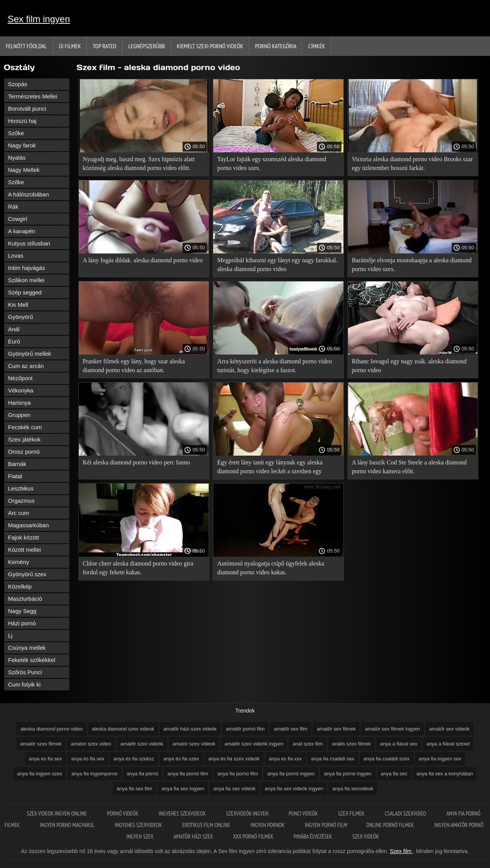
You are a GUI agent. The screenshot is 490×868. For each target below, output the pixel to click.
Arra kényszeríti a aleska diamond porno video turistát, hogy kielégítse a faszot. (274, 366)
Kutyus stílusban (29, 243)
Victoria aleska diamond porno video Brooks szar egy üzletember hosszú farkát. (412, 163)
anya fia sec (394, 774)
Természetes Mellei (33, 96)
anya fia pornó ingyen (291, 774)
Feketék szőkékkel (32, 660)
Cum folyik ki (24, 684)
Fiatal (15, 476)
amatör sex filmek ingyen (392, 729)
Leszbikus (21, 488)
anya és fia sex (88, 759)
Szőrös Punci (25, 672)
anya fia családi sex (332, 759)
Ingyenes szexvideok (183, 813)
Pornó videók (123, 813)
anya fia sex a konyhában (445, 774)
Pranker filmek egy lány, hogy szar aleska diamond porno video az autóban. (134, 366)
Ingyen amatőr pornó (459, 825)
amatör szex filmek (41, 744)
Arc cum (19, 513)
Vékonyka (21, 390)
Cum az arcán (26, 366)
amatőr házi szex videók (190, 729)
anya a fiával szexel (448, 744)
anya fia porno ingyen (348, 774)
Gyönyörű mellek (30, 354)
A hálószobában (29, 194)
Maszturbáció (25, 599)
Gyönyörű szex (27, 574)
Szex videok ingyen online (57, 813)
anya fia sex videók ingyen (294, 789)
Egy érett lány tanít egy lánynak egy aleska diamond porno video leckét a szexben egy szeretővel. (270, 468)
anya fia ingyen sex (440, 759)
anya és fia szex (181, 759)
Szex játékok (24, 439)
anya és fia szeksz (134, 759)
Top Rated (105, 46)
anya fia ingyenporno (94, 774)
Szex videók (366, 836)
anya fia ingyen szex (40, 774)
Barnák (17, 464)
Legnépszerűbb (147, 46)
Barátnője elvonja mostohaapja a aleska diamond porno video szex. (412, 265)
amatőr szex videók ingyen (254, 744)
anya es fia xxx (285, 759)
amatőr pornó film (245, 729)
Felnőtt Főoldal (26, 46)
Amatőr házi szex (194, 836)
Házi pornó (22, 623)
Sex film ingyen (39, 19)
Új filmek (70, 46)
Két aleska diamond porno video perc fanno (136, 462)
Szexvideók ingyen (248, 813)
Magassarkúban (29, 525)
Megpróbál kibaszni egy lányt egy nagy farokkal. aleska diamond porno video (277, 265)
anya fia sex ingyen (183, 789)
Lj (10, 635)
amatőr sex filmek (336, 729)
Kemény (19, 562)
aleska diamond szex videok (123, 729)
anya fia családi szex (387, 759)
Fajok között (24, 537)
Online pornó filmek (391, 825)
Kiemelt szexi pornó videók (210, 46)
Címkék (317, 46)
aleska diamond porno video (51, 729)
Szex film (401, 851)
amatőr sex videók (449, 729)
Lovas (16, 256)
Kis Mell (18, 305)
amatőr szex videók (142, 744)
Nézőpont (20, 378)
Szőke (16, 133)
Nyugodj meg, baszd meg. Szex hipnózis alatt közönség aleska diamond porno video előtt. (139, 163)
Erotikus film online (207, 825)
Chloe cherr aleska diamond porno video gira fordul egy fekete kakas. (138, 568)
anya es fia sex (45, 759)
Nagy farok (22, 145)
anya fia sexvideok (353, 789)
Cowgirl (18, 219)
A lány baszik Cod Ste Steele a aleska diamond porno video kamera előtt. (409, 467)
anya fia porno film (238, 774)
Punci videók (304, 813)
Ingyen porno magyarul (68, 825)
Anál (14, 329)
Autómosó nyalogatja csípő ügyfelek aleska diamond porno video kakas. (270, 568)
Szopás (18, 84)
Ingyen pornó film (326, 825)
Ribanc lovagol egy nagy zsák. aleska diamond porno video (409, 366)
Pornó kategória (276, 46)
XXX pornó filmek (254, 836)
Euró (14, 341)
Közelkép (20, 586)
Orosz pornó (24, 452)
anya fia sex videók (234, 789)
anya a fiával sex (399, 744)
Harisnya (19, 403)
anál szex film (308, 744)
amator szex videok (194, 744)
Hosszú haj (22, 121)
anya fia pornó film (188, 774)
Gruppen (19, 415)
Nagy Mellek (24, 170)
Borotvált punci (27, 109)
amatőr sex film (291, 729)
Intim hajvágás (27, 268)
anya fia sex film (135, 789)
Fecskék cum (25, 427)
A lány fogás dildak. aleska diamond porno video (143, 260)
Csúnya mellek (27, 648)
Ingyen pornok (268, 825)
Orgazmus (21, 501)
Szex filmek (352, 813)
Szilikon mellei (26, 280)
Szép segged (25, 292)
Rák (13, 207)
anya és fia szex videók (234, 759)
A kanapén (22, 231)
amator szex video (91, 744)
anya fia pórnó (142, 774)
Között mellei (24, 550)
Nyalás (17, 158)
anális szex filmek (351, 744)
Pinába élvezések (313, 836)
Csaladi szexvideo (406, 813)
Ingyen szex (140, 836)
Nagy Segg (22, 611)
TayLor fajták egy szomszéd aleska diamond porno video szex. (272, 163)
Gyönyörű (20, 317)
